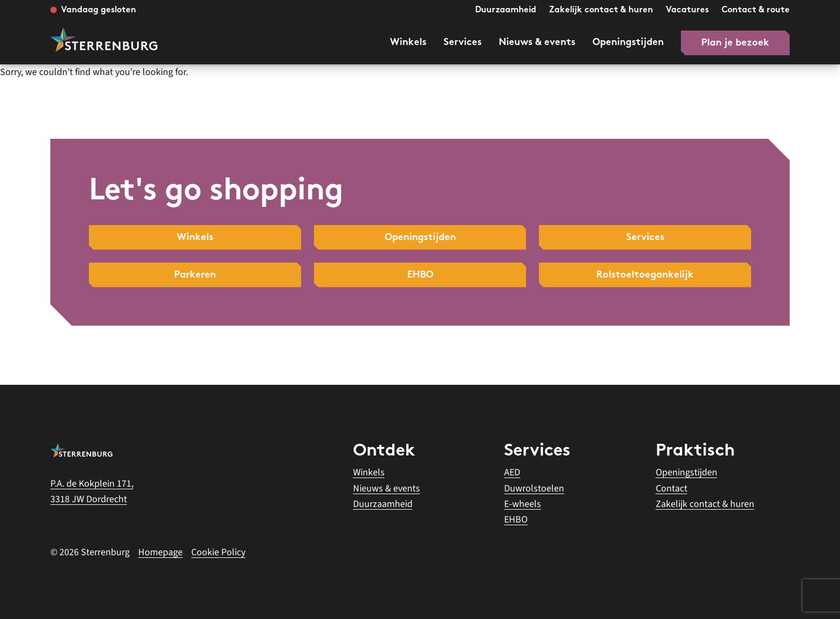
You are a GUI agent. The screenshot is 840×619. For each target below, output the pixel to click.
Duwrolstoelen (534, 489)
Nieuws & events (537, 43)
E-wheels (523, 504)
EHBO (516, 520)
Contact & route (756, 10)
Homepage (160, 552)
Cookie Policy (218, 552)
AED (512, 472)
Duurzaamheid (506, 10)
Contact (672, 489)
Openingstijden (628, 43)
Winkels (408, 43)
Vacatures (687, 10)
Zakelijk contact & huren (601, 10)
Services (463, 43)
